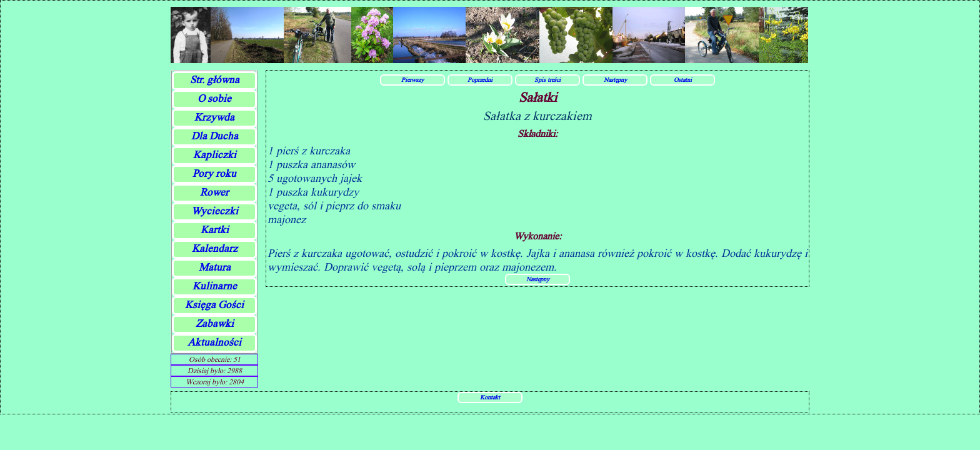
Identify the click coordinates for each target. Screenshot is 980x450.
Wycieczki (215, 211)
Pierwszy (412, 79)
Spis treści (547, 79)
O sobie (214, 98)
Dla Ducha (215, 136)
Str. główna (215, 80)
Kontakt (490, 397)
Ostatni (683, 79)
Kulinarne (215, 286)
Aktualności (214, 342)
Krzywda (214, 117)
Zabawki (215, 323)
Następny (615, 79)
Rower (214, 192)
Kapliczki (215, 155)
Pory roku (214, 173)
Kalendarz (215, 248)
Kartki (215, 230)
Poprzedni (480, 79)
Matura (215, 267)
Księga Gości (214, 305)
